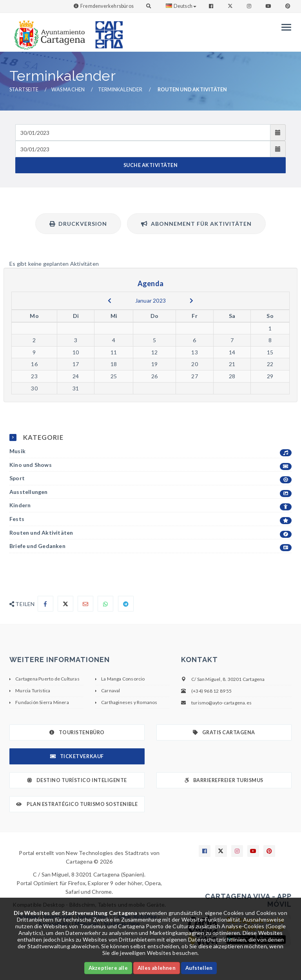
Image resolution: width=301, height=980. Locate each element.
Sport (150, 478)
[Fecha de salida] (143, 149)
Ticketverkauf (77, 756)
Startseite (24, 90)
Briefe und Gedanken (150, 546)
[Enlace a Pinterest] (288, 6)
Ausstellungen (150, 492)
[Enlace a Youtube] (269, 6)
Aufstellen (199, 968)
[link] (48, 31)
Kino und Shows (150, 465)
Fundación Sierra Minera (42, 702)
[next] (191, 301)
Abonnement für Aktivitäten (196, 224)
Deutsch (181, 6)
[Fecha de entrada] (143, 132)
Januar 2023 (150, 300)
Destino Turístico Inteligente (77, 780)
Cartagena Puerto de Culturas (47, 679)
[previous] (110, 301)
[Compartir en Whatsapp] (105, 604)
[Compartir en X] (65, 604)
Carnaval (111, 691)
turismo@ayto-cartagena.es (221, 703)
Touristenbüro (77, 732)
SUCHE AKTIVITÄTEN (151, 165)
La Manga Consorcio (123, 679)
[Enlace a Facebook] (212, 6)
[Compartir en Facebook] (45, 604)
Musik (150, 451)
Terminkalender (120, 90)
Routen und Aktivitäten (150, 533)
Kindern (150, 505)
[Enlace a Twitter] (231, 6)
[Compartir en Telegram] (126, 604)
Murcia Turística (33, 691)
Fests (150, 519)
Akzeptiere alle (108, 968)
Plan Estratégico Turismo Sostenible (77, 804)
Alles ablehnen (157, 968)
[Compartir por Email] (85, 604)
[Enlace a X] (221, 851)
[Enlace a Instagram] (250, 6)
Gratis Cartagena (224, 732)
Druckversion (78, 224)
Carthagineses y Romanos (129, 702)
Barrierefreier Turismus (224, 780)
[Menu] (284, 27)
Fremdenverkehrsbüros (107, 6)
